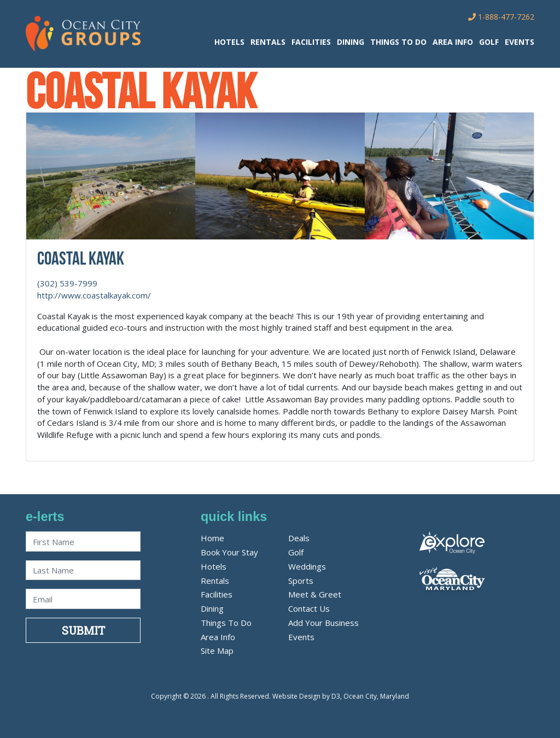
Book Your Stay (229, 552)
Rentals (268, 42)
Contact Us (309, 608)
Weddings (307, 566)
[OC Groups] (83, 33)
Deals (299, 538)
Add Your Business (323, 623)
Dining (351, 42)
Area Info (453, 42)
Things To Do (398, 42)
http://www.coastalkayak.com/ (94, 295)
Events (520, 42)
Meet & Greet (315, 594)
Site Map (217, 651)
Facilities (311, 42)
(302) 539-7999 (67, 283)
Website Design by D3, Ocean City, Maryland (341, 696)
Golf (489, 42)
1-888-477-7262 (501, 17)
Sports (301, 581)
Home (212, 538)
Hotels (229, 42)
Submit (83, 630)
